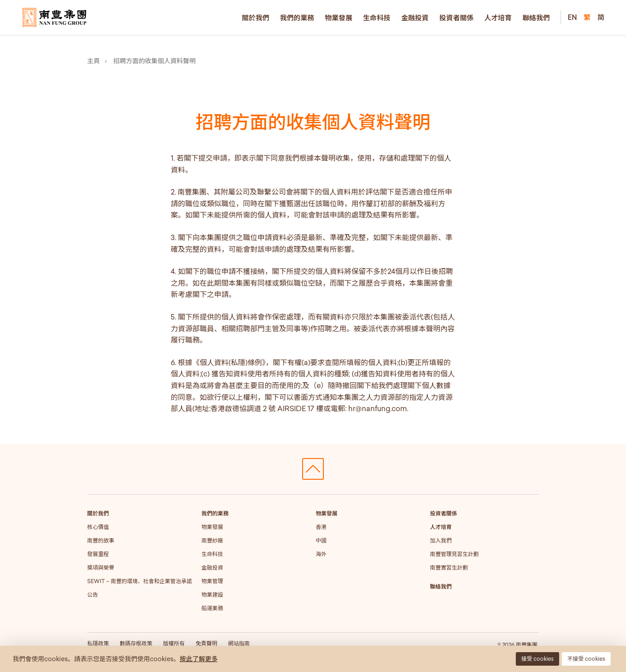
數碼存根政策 (136, 643)
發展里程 (98, 554)
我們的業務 (297, 18)
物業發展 (339, 18)
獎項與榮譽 (101, 568)
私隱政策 (98, 643)
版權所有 (174, 643)
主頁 (93, 61)
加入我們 (441, 540)
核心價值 (98, 527)
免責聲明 (206, 643)
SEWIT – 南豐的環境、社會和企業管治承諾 (140, 581)
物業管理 (212, 581)
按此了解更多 (199, 659)
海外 (321, 554)
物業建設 (212, 595)
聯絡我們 (536, 18)
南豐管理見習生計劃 (454, 554)
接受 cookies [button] (537, 659)
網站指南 (239, 643)
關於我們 (255, 18)
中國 (321, 540)
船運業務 (212, 608)
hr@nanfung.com (378, 408)
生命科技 (377, 18)
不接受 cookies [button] (586, 659)
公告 (93, 595)
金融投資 (415, 18)
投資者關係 (457, 18)
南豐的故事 (101, 540)
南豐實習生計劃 (449, 568)
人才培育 (498, 18)
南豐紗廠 (212, 540)
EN (572, 17)
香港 (321, 527)
